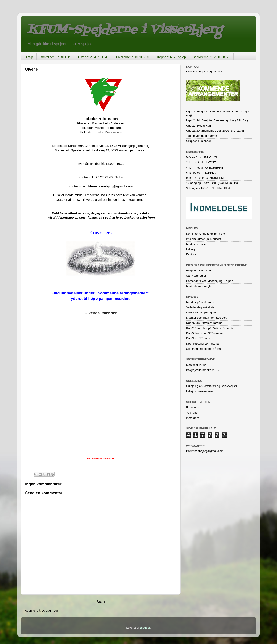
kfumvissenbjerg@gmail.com (110, 186)
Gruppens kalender (199, 141)
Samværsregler (196, 276)
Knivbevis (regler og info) (202, 312)
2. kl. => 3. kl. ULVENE (201, 162)
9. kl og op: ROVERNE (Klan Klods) (209, 188)
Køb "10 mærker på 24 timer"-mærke (210, 328)
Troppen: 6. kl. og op (171, 57)
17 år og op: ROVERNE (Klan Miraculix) (212, 183)
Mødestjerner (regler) (200, 286)
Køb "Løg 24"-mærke (200, 338)
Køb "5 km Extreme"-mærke (204, 323)
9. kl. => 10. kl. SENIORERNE (206, 178)
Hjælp (29, 57)
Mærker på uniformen (200, 302)
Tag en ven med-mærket (202, 136)
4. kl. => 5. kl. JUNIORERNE (205, 168)
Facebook (192, 407)
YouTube (192, 413)
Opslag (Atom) (51, 611)
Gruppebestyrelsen (198, 271)
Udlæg (190, 249)
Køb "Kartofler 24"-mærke (203, 344)
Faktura (191, 254)
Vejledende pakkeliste (200, 307)
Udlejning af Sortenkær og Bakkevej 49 (211, 386)
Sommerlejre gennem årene (204, 349)
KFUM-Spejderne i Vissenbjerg (125, 30)
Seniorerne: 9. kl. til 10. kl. (211, 57)
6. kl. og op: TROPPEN (201, 173)
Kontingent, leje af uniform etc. (206, 234)
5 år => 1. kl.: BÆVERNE (203, 157)
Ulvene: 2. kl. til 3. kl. (93, 57)
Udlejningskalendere (199, 391)
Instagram (193, 418)
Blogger (145, 628)
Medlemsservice (197, 244)
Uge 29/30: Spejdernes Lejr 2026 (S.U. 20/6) (215, 131)
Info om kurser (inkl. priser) (204, 239)
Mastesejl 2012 (196, 365)
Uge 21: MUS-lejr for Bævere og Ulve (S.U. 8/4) (217, 120)
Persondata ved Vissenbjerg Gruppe (210, 281)
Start (101, 602)
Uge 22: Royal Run (198, 126)
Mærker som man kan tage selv (207, 318)
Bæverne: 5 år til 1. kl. (56, 57)
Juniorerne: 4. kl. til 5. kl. (132, 57)
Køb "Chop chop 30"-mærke (204, 333)
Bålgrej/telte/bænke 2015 (202, 370)
